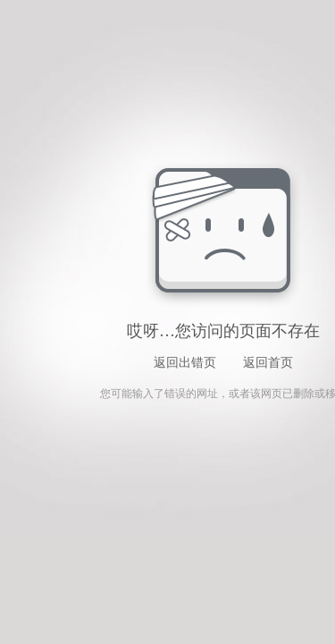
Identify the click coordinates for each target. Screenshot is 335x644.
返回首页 (268, 363)
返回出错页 (185, 363)
